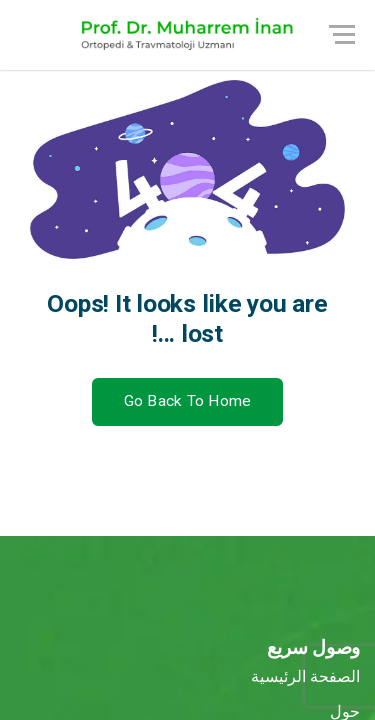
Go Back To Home (188, 401)
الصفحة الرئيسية (305, 677)
